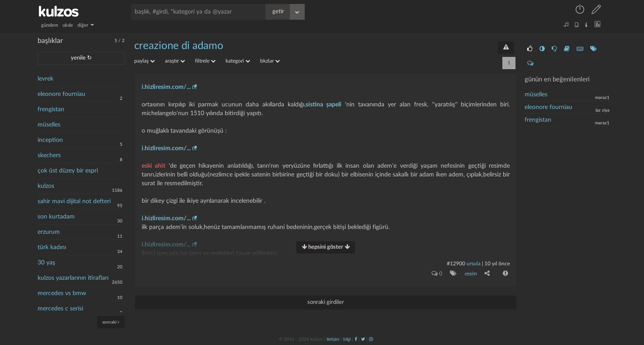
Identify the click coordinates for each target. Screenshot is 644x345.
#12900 (456, 264)
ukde (68, 25)
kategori (238, 61)
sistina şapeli (324, 105)
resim (470, 274)
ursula (473, 264)
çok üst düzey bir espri (68, 171)
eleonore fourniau (61, 94)
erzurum (49, 232)
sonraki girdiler (326, 302)
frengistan (51, 109)
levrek (45, 79)
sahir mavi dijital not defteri (74, 201)
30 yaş (46, 263)
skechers (49, 155)
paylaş (144, 61)
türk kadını (52, 247)
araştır (175, 61)
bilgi (347, 339)
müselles (49, 125)
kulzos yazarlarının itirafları (73, 278)
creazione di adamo (179, 46)
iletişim (333, 339)
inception (50, 140)
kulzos (46, 186)
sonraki (111, 322)
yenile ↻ (81, 58)
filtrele (205, 61)
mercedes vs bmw (62, 293)
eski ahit (153, 166)
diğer (86, 25)
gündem (50, 25)
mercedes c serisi (60, 309)
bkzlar (270, 61)
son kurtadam (56, 217)
